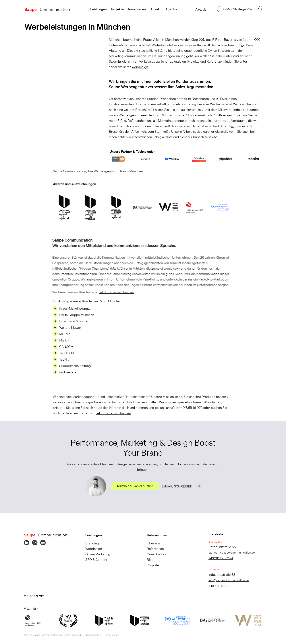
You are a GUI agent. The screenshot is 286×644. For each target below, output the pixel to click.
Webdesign (138, 67)
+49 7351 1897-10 (217, 586)
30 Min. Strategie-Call (237, 9)
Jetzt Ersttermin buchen (112, 292)
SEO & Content (94, 560)
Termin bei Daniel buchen (135, 486)
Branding (90, 543)
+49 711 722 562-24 (219, 558)
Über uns (151, 543)
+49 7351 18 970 (188, 408)
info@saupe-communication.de (226, 580)
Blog (148, 560)
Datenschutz (91, 635)
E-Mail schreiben (177, 486)
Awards (201, 9)
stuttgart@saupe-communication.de (229, 552)
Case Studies (154, 554)
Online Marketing (95, 554)
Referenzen (153, 549)
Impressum (111, 635)
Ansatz (155, 9)
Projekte (117, 9)
